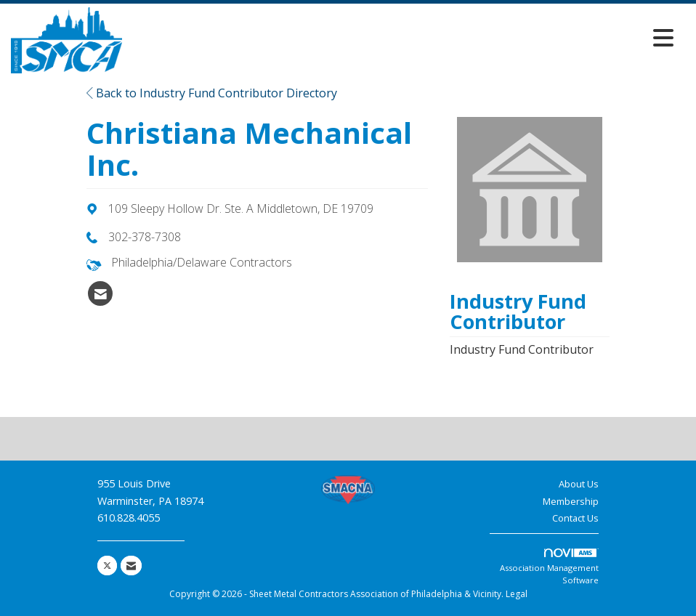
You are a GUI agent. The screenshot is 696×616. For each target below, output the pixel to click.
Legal (517, 594)
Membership (571, 501)
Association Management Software (549, 567)
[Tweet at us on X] (107, 566)
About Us (579, 484)
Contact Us (575, 518)
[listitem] (100, 293)
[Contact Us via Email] (131, 566)
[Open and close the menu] (402, 37)
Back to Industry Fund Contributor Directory (212, 93)
